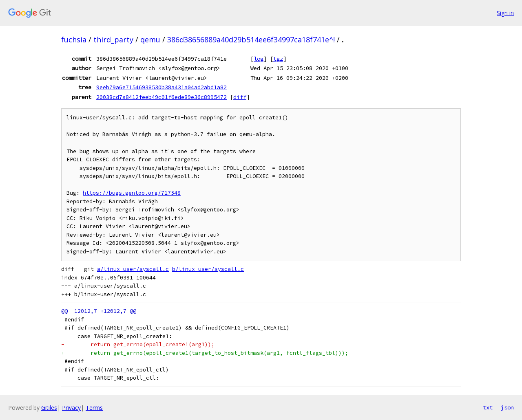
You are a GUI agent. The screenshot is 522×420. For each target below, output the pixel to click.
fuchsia (74, 40)
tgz (278, 59)
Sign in (505, 13)
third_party (113, 40)
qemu (150, 40)
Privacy (71, 408)
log (259, 59)
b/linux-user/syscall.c (208, 269)
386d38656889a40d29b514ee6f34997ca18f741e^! (251, 40)
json (507, 407)
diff (240, 97)
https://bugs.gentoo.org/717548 (132, 193)
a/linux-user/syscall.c (133, 269)
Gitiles (49, 408)
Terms (94, 408)
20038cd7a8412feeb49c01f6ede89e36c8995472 (161, 97)
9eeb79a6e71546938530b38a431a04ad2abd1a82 (161, 87)
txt (488, 407)
